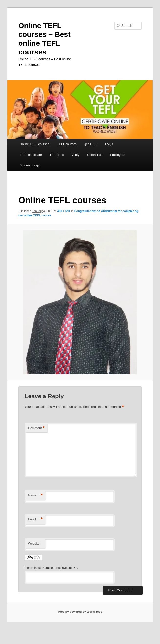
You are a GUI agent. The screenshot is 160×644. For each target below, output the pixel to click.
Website (34, 543)
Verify (76, 155)
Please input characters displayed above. (51, 568)
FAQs (109, 144)
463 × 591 (64, 211)
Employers (117, 155)
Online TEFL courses (34, 144)
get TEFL (91, 144)
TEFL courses (67, 144)
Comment (37, 428)
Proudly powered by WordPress (80, 612)
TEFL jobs (57, 155)
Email (35, 520)
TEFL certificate (31, 155)
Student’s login (30, 165)
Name (35, 496)
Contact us (95, 155)
